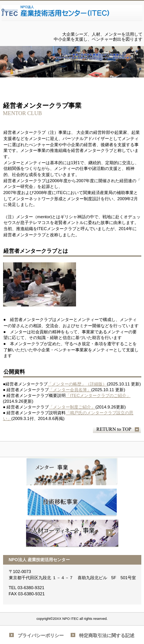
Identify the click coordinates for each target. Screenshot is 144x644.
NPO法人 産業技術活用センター (72, 16)
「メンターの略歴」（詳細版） (77, 384)
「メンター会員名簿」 (70, 390)
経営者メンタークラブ (72, 471)
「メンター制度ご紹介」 (72, 407)
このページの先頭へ (117, 429)
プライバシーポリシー (41, 636)
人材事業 (72, 534)
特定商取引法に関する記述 (107, 636)
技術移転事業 (72, 502)
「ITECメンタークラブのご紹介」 (98, 395)
